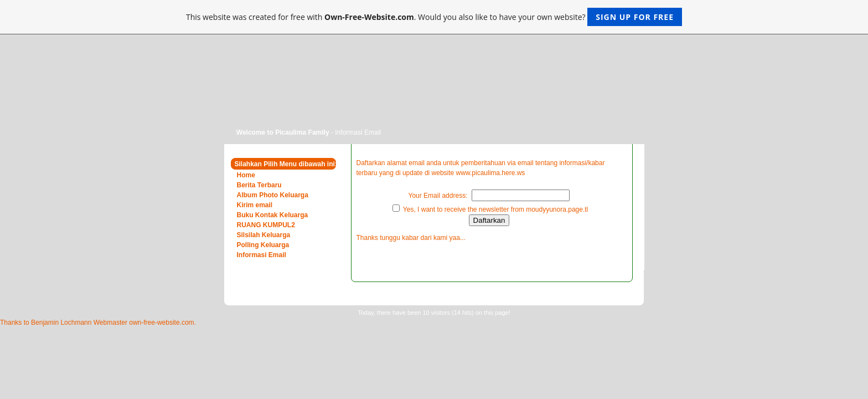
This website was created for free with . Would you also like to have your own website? (434, 17)
